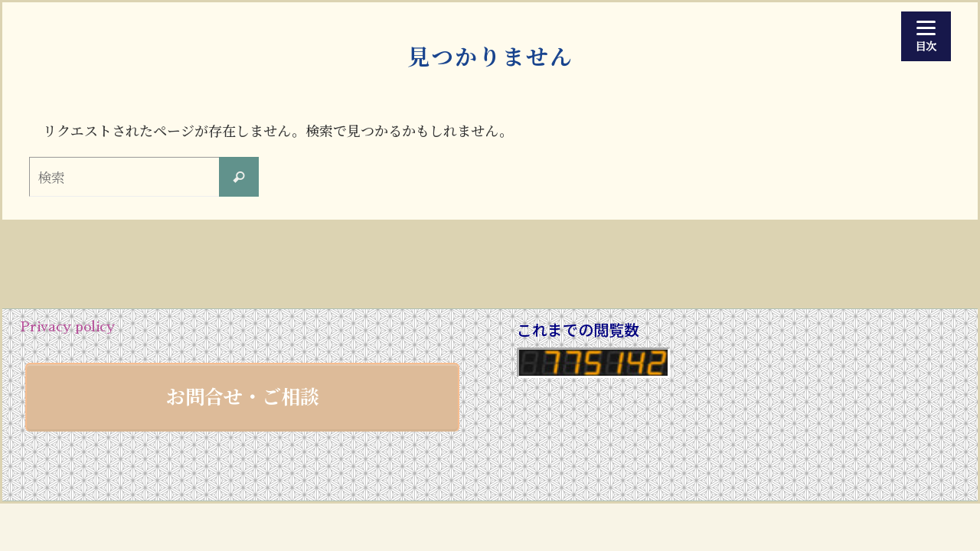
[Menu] (926, 36)
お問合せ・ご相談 (243, 396)
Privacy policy (67, 327)
